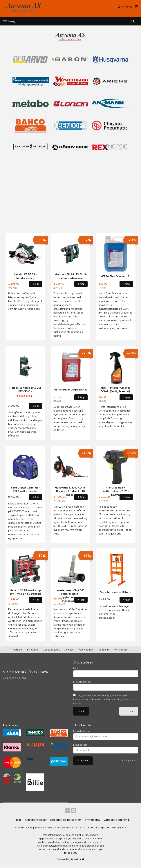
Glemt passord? (130, 761)
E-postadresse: (82, 682)
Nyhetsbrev (93, 821)
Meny (9, 21)
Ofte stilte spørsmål (117, 821)
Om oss (69, 650)
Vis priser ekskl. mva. (15, 678)
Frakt (18, 821)
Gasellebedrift (51, 650)
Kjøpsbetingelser (36, 821)
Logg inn (104, 650)
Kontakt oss (121, 650)
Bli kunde (32, 650)
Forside (18, 650)
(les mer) (78, 703)
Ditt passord (80, 745)
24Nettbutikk (77, 860)
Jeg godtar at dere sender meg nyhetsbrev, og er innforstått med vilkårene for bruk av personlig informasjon (104, 699)
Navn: (77, 668)
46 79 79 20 (78, 829)
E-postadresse (82, 731)
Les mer (129, 711)
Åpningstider (86, 650)
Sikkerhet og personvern (66, 821)
